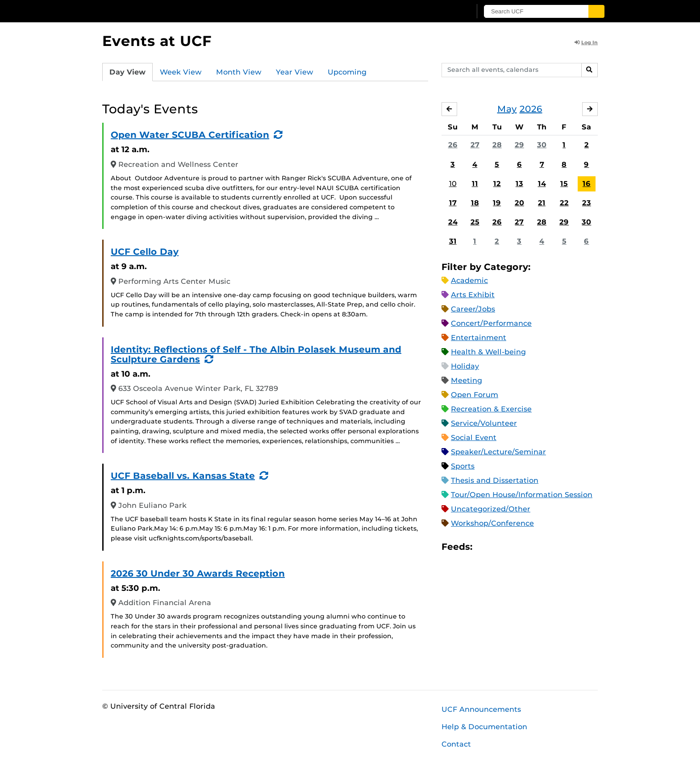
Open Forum (475, 395)
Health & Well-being (488, 352)
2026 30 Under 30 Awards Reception (198, 573)
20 (519, 203)
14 (542, 184)
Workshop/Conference (492, 523)
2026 (531, 109)
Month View (239, 72)
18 (475, 203)
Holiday (465, 366)
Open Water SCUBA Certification (190, 135)
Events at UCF (157, 41)
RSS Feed (514, 547)
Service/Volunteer (484, 423)
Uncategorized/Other (491, 509)
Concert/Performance (491, 323)
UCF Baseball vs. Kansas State (183, 476)
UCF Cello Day (145, 252)
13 (519, 184)
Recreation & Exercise (491, 409)
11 (475, 184)
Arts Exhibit (473, 295)
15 (564, 184)
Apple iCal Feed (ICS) (484, 547)
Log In (586, 42)
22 (564, 203)
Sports (463, 466)
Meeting (467, 380)
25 (475, 222)
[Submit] (596, 11)
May (507, 109)
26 (453, 145)
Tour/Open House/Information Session (522, 495)
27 (475, 145)
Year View (295, 72)
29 (519, 145)
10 (453, 184)
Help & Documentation (484, 727)
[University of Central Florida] (167, 11)
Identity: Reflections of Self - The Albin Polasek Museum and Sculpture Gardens (256, 354)
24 (453, 222)
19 (497, 203)
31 (453, 241)
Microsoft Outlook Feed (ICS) (499, 547)
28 (497, 145)
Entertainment (479, 338)
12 (497, 184)
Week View (181, 72)
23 (587, 203)
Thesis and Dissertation (495, 480)
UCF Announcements (481, 709)
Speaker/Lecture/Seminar (498, 452)
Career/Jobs (473, 309)
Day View (127, 72)
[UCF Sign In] (443, 12)
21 (542, 203)
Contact (456, 744)
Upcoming (347, 72)
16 (587, 184)
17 (453, 203)
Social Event (474, 438)
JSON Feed (545, 547)
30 (542, 145)
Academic (469, 280)
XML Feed (529, 547)
